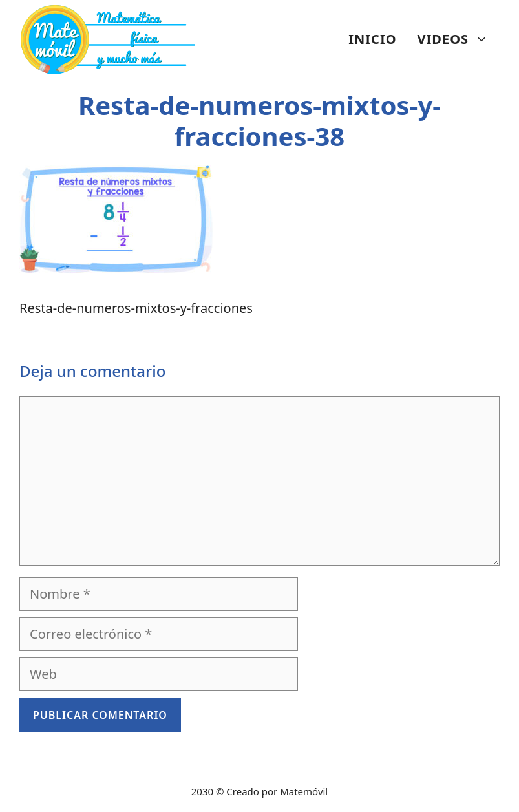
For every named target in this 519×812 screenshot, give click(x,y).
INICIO (372, 39)
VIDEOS (458, 39)
